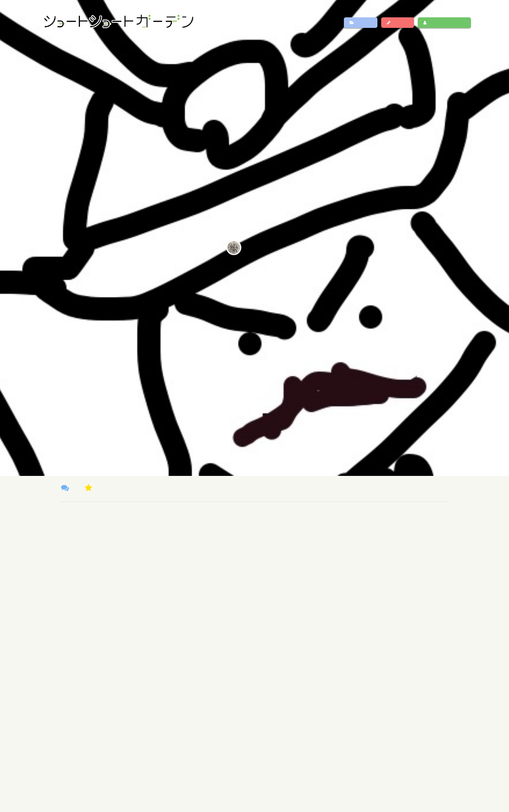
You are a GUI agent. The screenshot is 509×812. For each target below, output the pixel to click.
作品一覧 (361, 23)
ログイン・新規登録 (444, 23)
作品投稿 (398, 23)
